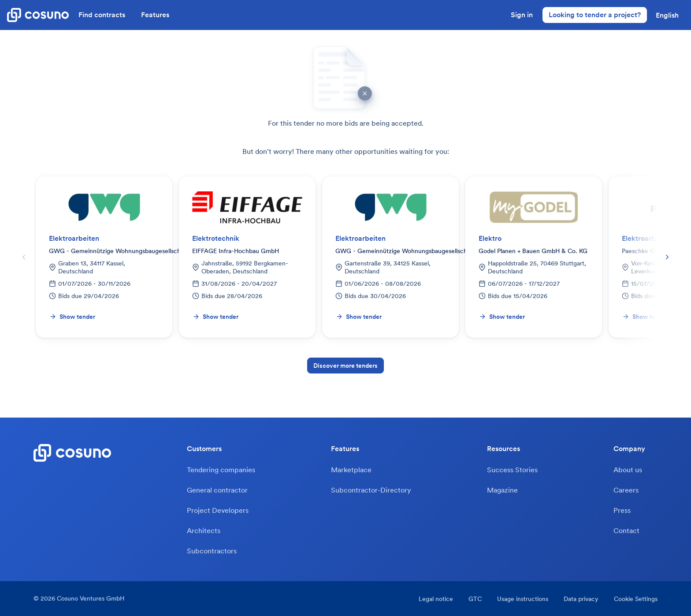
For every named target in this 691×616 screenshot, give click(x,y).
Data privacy (581, 599)
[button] (667, 15)
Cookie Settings (636, 599)
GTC (475, 599)
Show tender (72, 317)
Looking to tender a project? (595, 15)
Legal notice (436, 599)
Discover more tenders (345, 366)
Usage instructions (523, 599)
